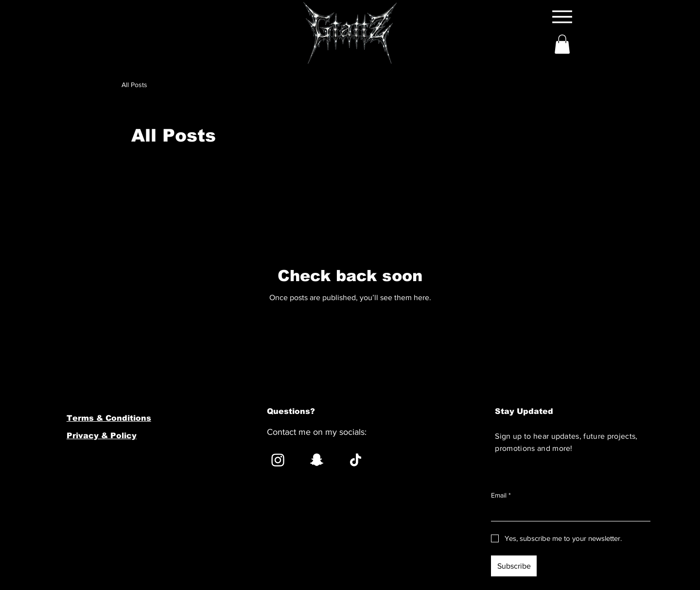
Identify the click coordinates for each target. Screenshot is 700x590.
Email (501, 496)
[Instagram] (278, 460)
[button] (562, 44)
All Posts (134, 85)
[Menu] (562, 17)
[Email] (568, 513)
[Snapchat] (317, 460)
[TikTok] (356, 460)
